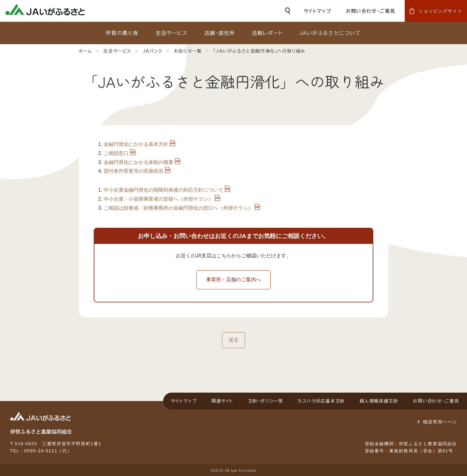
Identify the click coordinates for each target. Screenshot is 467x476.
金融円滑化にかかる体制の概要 (139, 162)
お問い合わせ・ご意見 (371, 11)
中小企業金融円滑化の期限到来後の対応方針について (163, 190)
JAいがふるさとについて (330, 33)
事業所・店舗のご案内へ (233, 280)
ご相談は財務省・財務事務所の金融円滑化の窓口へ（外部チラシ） (178, 208)
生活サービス (172, 33)
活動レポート (267, 33)
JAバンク (153, 51)
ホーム (85, 51)
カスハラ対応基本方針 (321, 401)
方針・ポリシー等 (266, 401)
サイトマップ (318, 11)
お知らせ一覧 (188, 51)
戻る (233, 340)
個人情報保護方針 (379, 401)
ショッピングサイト (441, 11)
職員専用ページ (440, 422)
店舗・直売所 (220, 33)
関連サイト (222, 401)
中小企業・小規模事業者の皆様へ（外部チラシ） (158, 199)
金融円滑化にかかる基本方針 (136, 144)
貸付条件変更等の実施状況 (134, 171)
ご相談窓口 (116, 153)
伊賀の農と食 (122, 33)
